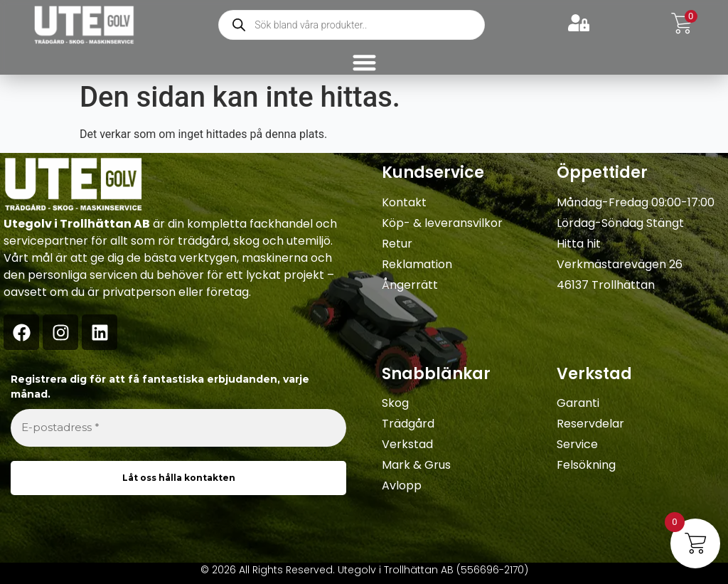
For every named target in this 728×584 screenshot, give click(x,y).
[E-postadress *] (178, 428)
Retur (397, 244)
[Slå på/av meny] (364, 62)
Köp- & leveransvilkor (442, 223)
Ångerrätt (410, 285)
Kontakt (404, 202)
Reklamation (417, 264)
